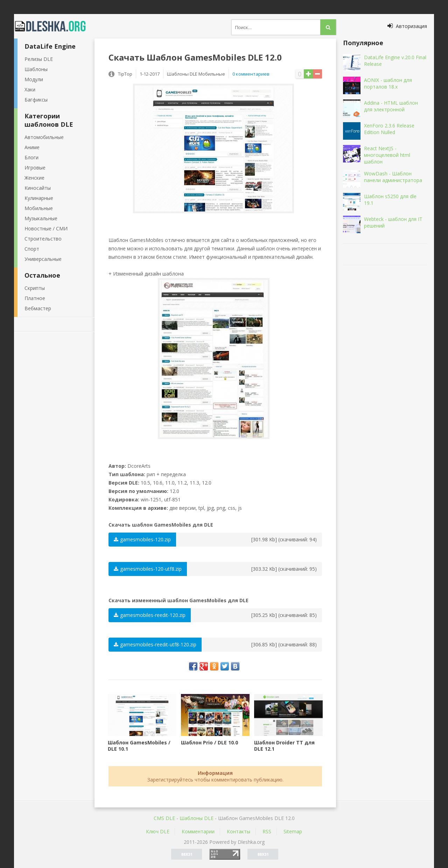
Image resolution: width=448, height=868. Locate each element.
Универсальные (43, 259)
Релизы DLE (39, 59)
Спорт (32, 249)
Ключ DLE (158, 831)
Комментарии (198, 831)
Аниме (32, 147)
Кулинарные (39, 198)
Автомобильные (44, 137)
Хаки (30, 89)
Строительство (43, 239)
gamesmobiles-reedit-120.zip (150, 615)
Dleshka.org (54, 26)
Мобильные (39, 208)
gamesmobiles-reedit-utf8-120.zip (155, 644)
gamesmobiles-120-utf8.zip (148, 569)
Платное (35, 298)
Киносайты (38, 188)
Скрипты (35, 288)
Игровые (35, 168)
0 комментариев (251, 74)
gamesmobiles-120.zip (142, 539)
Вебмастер (38, 308)
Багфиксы (36, 100)
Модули (34, 79)
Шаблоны (36, 69)
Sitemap (293, 831)
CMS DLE (164, 818)
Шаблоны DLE (197, 818)
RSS (267, 831)
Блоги (31, 157)
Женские (34, 178)
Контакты (239, 831)
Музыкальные (41, 218)
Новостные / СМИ (46, 228)
